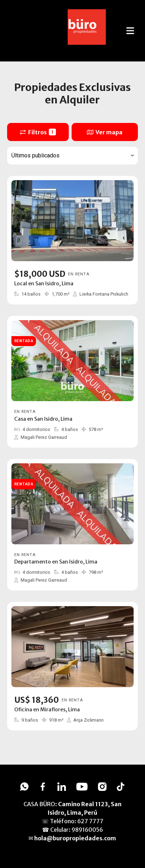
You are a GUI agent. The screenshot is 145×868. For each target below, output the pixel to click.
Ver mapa (105, 132)
